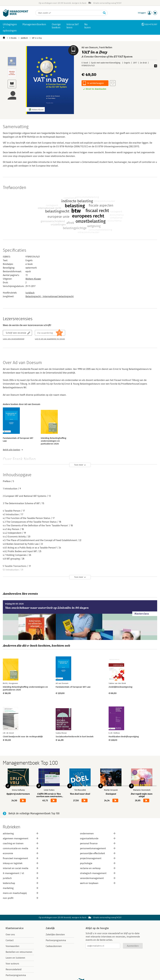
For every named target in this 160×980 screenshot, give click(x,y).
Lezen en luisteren (15, 958)
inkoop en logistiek (21, 863)
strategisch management (98, 873)
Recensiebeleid (14, 969)
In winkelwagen (96, 83)
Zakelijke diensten (55, 935)
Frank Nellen (106, 47)
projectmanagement (98, 858)
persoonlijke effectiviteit (98, 853)
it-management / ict (21, 873)
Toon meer (79, 465)
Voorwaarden (13, 946)
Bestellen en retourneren (19, 952)
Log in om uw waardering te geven (50, 339)
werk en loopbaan (98, 883)
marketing (21, 888)
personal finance (98, 843)
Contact (10, 940)
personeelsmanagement (98, 848)
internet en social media (21, 868)
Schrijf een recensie (16, 333)
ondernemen (98, 834)
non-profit (21, 898)
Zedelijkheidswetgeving (120, 687)
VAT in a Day (37, 38)
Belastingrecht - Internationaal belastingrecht (50, 296)
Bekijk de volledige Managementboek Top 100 (34, 813)
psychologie (98, 863)
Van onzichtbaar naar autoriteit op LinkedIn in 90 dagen (47, 608)
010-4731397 (151, 24)
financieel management (21, 858)
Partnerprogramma (16, 975)
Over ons (10, 935)
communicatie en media (21, 848)
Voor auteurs (12, 964)
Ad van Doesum (90, 47)
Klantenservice (15, 928)
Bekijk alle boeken (11, 450)
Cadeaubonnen (54, 946)
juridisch (21, 878)
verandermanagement (98, 878)
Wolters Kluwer (33, 279)
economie (21, 853)
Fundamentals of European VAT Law (73, 687)
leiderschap (21, 883)
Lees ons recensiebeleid (14, 339)
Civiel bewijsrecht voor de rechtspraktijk (23, 737)
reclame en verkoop (98, 868)
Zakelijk (50, 928)
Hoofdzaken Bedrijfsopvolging (124, 737)
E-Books (13, 38)
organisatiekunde (98, 838)
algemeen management (21, 838)
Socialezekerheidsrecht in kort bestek (75, 737)
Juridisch (24, 38)
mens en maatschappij (21, 893)
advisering (21, 834)
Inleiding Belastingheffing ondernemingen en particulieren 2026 (54, 441)
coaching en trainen (21, 843)
